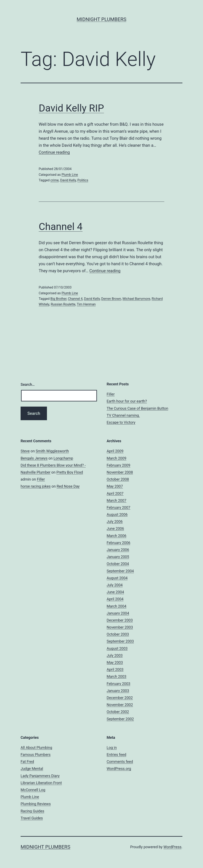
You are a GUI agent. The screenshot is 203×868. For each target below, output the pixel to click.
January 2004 (118, 613)
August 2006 (117, 514)
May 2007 (115, 486)
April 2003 (115, 669)
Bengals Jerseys (34, 458)
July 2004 (115, 585)
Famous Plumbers (36, 755)
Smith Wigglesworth (52, 451)
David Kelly (68, 180)
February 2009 (118, 465)
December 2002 (120, 698)
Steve (25, 451)
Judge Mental (32, 769)
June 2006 (115, 528)
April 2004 (115, 599)
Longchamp (63, 458)
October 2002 (118, 712)
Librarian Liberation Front (41, 783)
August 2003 (117, 648)
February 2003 (118, 684)
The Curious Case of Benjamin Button (137, 408)
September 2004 (120, 571)
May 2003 (115, 662)
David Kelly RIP (71, 108)
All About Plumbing (36, 748)
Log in (112, 748)
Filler (111, 394)
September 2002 (120, 719)
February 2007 (118, 507)
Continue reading (54, 152)
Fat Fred (27, 762)
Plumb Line (70, 175)
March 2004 (117, 606)
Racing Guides (32, 811)
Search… (28, 384)
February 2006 (118, 543)
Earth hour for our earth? (127, 401)
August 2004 (117, 578)
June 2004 (115, 592)
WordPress (172, 847)
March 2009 (117, 458)
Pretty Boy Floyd (70, 472)
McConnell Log (33, 790)
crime (55, 180)
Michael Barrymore (136, 299)
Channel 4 (61, 227)
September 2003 (120, 641)
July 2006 (115, 521)
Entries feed (116, 755)
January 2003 (118, 691)
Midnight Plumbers (101, 19)
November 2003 (120, 627)
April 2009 (115, 451)
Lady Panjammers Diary (40, 776)
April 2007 (115, 493)
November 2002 (120, 705)
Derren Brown (111, 299)
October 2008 (118, 479)
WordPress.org (119, 769)
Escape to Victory (121, 422)
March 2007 (117, 500)
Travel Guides (32, 818)
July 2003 (115, 655)
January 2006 (118, 550)
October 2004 (118, 564)
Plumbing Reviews (36, 804)
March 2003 (117, 676)
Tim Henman (86, 304)
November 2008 (120, 472)
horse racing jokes (36, 486)
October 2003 (118, 634)
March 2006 (117, 536)
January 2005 (118, 557)
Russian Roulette (63, 304)
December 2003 (120, 620)
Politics (83, 180)
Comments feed (120, 762)
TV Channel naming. (123, 415)
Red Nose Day (68, 486)
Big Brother (58, 299)
